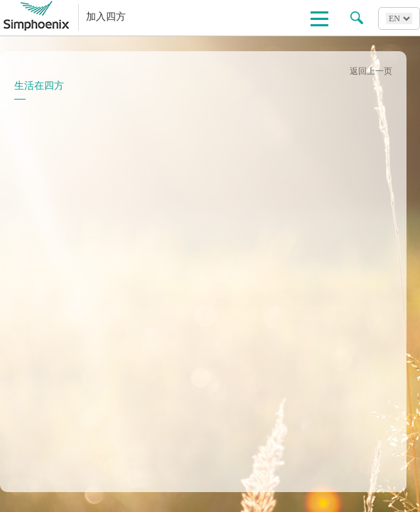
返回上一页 (371, 71)
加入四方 (106, 17)
